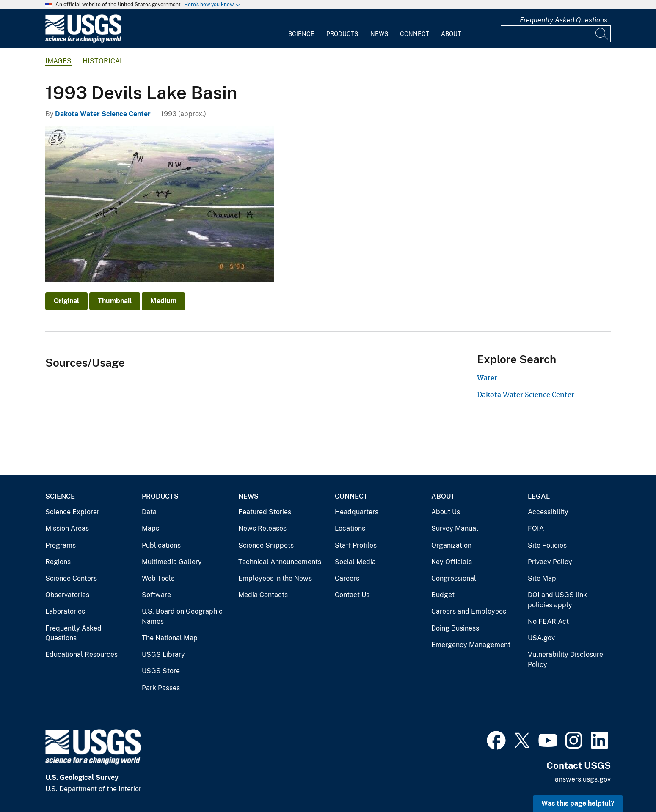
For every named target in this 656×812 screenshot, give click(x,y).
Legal (539, 496)
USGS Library (163, 654)
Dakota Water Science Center (103, 114)
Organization (451, 545)
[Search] (602, 34)
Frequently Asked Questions (564, 20)
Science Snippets (266, 545)
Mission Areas (67, 528)
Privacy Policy (550, 562)
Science (301, 34)
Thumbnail (115, 301)
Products (342, 34)
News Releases (262, 528)
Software (156, 595)
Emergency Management (471, 645)
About (451, 34)
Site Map (542, 578)
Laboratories (65, 611)
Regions (58, 562)
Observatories (67, 595)
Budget (443, 595)
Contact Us (352, 595)
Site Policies (547, 545)
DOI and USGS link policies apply (557, 600)
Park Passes (161, 688)
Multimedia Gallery (172, 562)
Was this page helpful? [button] (578, 803)
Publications (161, 545)
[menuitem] (301, 29)
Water (487, 378)
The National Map (170, 638)
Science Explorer (72, 512)
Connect (415, 34)
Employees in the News (275, 578)
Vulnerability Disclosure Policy (565, 660)
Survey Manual (455, 528)
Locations (350, 528)
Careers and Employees (469, 611)
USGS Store (161, 671)
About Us (446, 512)
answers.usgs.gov (583, 779)
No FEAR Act (548, 621)
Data (149, 512)
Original (66, 301)
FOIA (536, 528)
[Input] (556, 34)
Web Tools (158, 578)
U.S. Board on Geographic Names (182, 616)
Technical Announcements (280, 562)
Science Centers (71, 578)
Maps (150, 528)
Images (58, 61)
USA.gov (541, 638)
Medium (163, 301)
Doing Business (455, 628)
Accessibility (548, 512)
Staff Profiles (356, 545)
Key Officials (452, 562)
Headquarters (357, 512)
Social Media (355, 562)
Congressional (454, 578)
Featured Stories (265, 512)
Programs (61, 545)
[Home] (83, 41)
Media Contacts (263, 595)
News (379, 34)
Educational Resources (81, 654)
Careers (347, 578)
